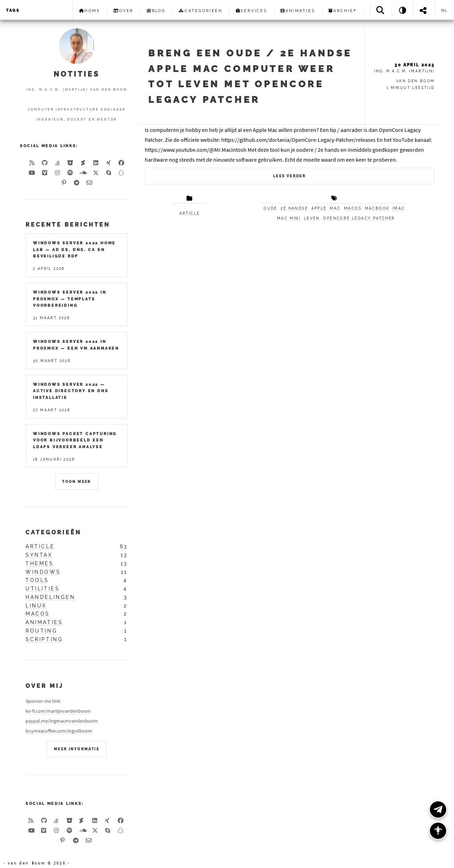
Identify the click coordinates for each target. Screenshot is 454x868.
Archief (342, 11)
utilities (43, 589)
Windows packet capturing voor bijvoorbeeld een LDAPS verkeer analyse (75, 440)
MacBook (377, 208)
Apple (319, 208)
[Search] (381, 10)
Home (90, 11)
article (190, 213)
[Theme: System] (402, 10)
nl (445, 10)
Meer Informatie (77, 749)
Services (252, 11)
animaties (44, 622)
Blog (156, 11)
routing (41, 631)
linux (36, 606)
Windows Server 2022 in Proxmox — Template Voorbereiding (70, 299)
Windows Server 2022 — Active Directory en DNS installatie (71, 391)
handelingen (51, 597)
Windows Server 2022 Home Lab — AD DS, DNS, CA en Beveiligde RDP (74, 249)
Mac (335, 208)
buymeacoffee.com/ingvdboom (59, 731)
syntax (39, 555)
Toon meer (77, 482)
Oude (270, 208)
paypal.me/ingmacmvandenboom (62, 721)
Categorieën (201, 11)
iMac (399, 208)
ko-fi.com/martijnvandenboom (58, 711)
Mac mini (289, 218)
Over (123, 11)
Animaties (298, 11)
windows (43, 572)
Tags (13, 10)
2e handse (294, 208)
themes (40, 563)
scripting (44, 639)
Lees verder (289, 176)
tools (37, 580)
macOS (353, 208)
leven (312, 218)
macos (38, 614)
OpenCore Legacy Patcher (359, 218)
